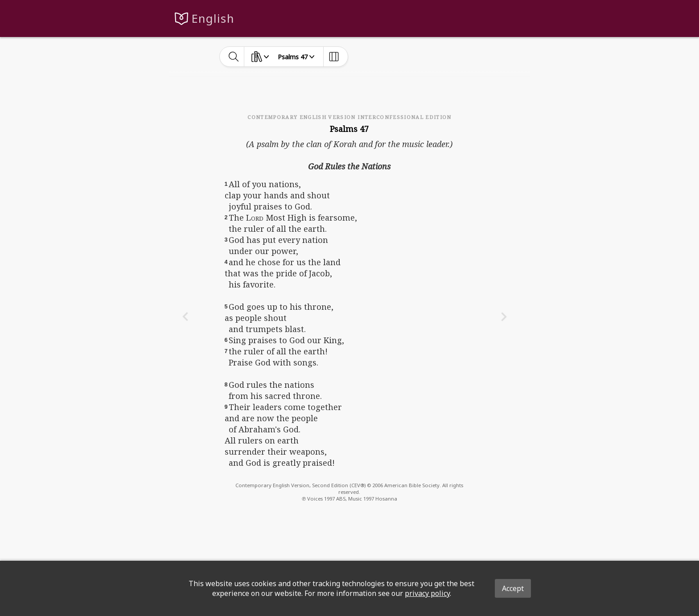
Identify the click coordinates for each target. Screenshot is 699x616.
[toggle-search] (234, 57)
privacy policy (427, 593)
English (213, 18)
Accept (513, 588)
